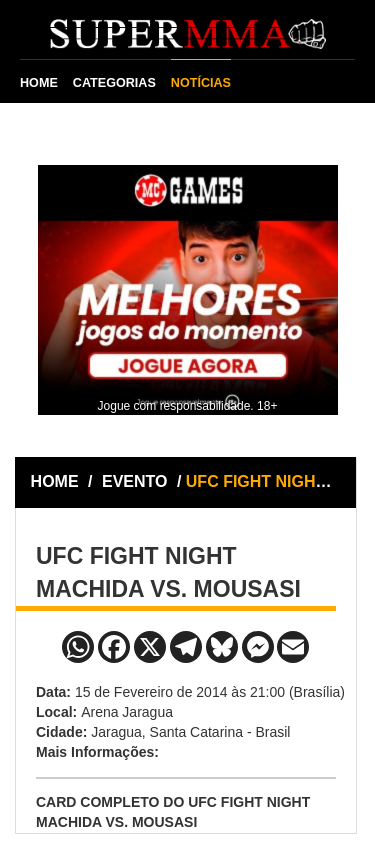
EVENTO (135, 481)
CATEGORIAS (114, 83)
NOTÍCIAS (201, 83)
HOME (39, 83)
